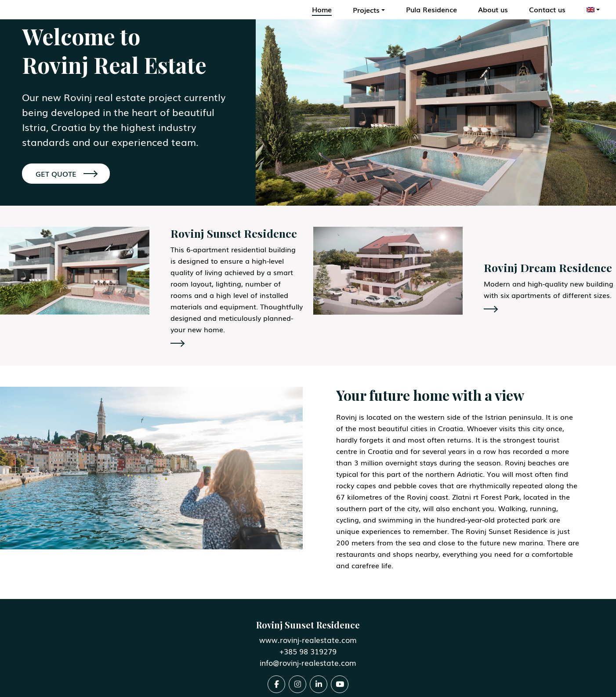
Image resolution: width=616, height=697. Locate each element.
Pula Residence (431, 9)
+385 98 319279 (308, 651)
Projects (366, 10)
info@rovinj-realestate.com (308, 663)
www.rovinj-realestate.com (308, 640)
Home (322, 9)
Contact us (547, 9)
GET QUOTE (66, 174)
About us (493, 9)
